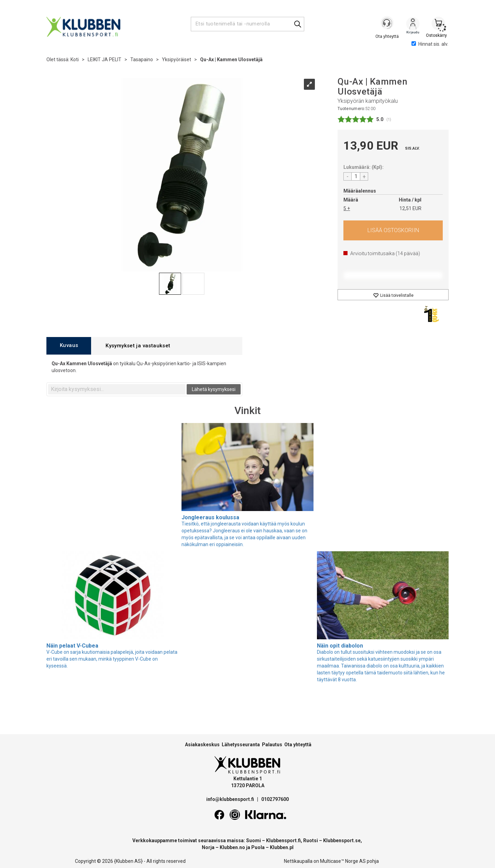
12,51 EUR (410, 208)
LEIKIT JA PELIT (104, 59)
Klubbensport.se (342, 840)
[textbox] (117, 389)
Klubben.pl (282, 847)
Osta (393, 230)
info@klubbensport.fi (231, 799)
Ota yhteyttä (298, 745)
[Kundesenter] (387, 24)
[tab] (69, 346)
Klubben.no (232, 847)
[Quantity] (356, 176)
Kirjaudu (413, 24)
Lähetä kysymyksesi (214, 389)
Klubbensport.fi (283, 840)
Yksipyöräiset (177, 59)
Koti (75, 59)
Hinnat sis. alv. (430, 44)
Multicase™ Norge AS (343, 861)
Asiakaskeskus (202, 745)
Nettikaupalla (298, 861)
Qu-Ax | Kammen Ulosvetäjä (231, 59)
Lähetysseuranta (241, 745)
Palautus (272, 745)
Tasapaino (142, 59)
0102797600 (275, 799)
